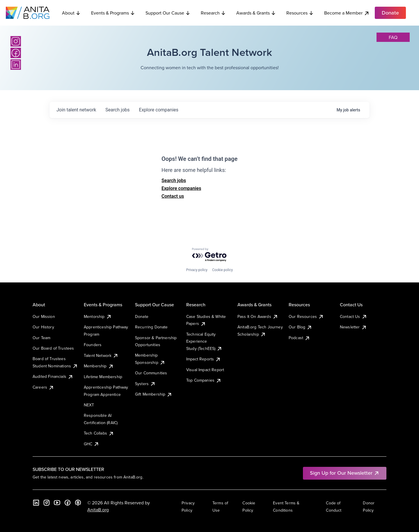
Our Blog (300, 327)
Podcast (299, 338)
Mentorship (98, 316)
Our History (43, 327)
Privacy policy (197, 270)
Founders (93, 345)
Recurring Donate (151, 327)
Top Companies (204, 380)
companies (159, 110)
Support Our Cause (168, 13)
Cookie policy (222, 270)
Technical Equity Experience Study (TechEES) (204, 341)
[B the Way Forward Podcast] (78, 503)
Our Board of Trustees (53, 348)
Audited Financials (53, 376)
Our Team (41, 338)
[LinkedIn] (16, 65)
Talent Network (101, 355)
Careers (43, 387)
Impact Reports (204, 359)
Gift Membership (154, 394)
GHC (92, 444)
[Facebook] (16, 53)
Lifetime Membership (103, 377)
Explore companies (181, 188)
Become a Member (347, 13)
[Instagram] (16, 41)
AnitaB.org (98, 510)
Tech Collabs (99, 433)
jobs (117, 110)
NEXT (89, 405)
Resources (300, 13)
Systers (145, 384)
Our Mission (44, 316)
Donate (142, 316)
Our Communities (151, 373)
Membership (99, 366)
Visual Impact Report (205, 370)
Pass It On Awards (258, 316)
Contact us (173, 196)
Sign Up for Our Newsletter (345, 473)
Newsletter (353, 327)
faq (393, 37)
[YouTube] (57, 503)
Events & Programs (113, 13)
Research (213, 13)
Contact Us (354, 316)
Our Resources (306, 316)
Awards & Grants (256, 13)
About (71, 13)
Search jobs (174, 180)
